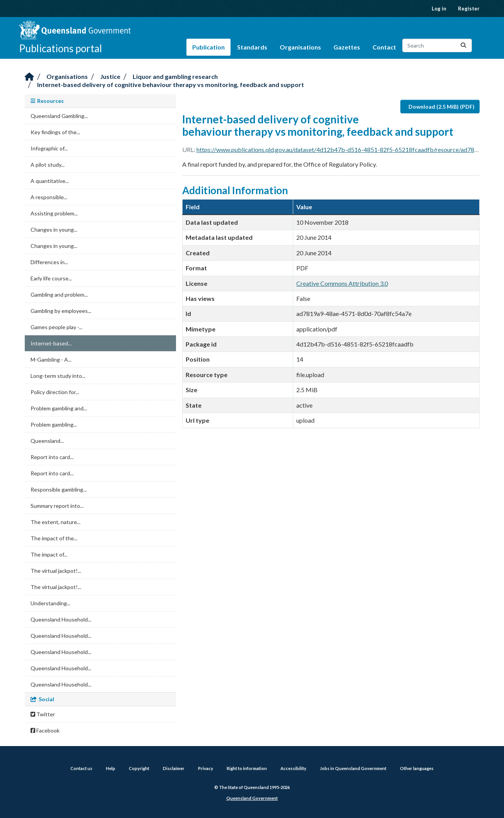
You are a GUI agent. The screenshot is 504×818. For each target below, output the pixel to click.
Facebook (45, 730)
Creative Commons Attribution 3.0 (342, 283)
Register (469, 9)
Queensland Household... (61, 619)
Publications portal (61, 48)
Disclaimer (174, 768)
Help (111, 768)
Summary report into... (57, 506)
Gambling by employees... (61, 311)
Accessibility (293, 768)
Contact (384, 47)
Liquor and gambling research (175, 76)
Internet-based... (51, 343)
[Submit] (463, 45)
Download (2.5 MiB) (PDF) (442, 107)
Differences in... (49, 262)
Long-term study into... (58, 376)
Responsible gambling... (59, 489)
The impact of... (49, 554)
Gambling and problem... (59, 295)
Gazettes (347, 47)
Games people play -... (56, 327)
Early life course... (51, 278)
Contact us (81, 768)
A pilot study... (48, 165)
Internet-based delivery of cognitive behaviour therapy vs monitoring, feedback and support (171, 85)
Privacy (206, 768)
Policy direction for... (55, 392)
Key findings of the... (55, 132)
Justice (110, 76)
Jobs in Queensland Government (353, 768)
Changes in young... (54, 230)
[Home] (29, 77)
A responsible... (49, 197)
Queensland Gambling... (59, 116)
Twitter (43, 714)
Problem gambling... (54, 424)
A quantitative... (50, 181)
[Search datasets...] (437, 45)
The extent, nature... (56, 522)
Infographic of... (49, 148)
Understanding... (50, 603)
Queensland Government (252, 798)
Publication (208, 47)
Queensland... (47, 441)
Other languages (417, 768)
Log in (439, 9)
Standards (252, 47)
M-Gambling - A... (51, 359)
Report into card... (52, 457)
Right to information (247, 768)
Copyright (139, 768)
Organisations (300, 47)
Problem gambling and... (59, 408)
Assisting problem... (54, 213)
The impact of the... (54, 538)
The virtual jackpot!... (56, 571)
